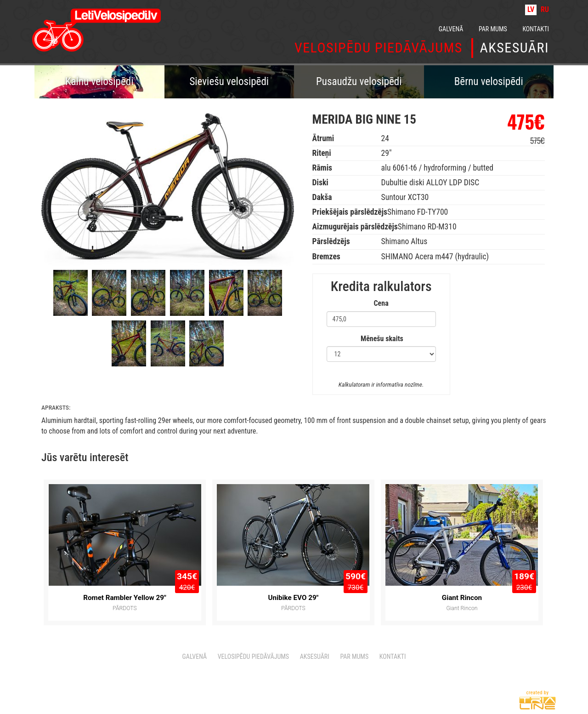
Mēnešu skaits (382, 339)
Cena (381, 303)
